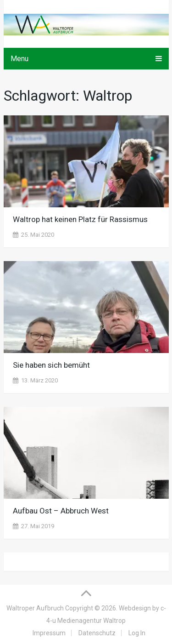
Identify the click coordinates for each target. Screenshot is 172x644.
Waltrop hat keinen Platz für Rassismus (80, 219)
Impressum (49, 633)
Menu (19, 59)
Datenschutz (97, 633)
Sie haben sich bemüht (51, 365)
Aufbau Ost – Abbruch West (61, 511)
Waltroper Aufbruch (35, 608)
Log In (137, 633)
